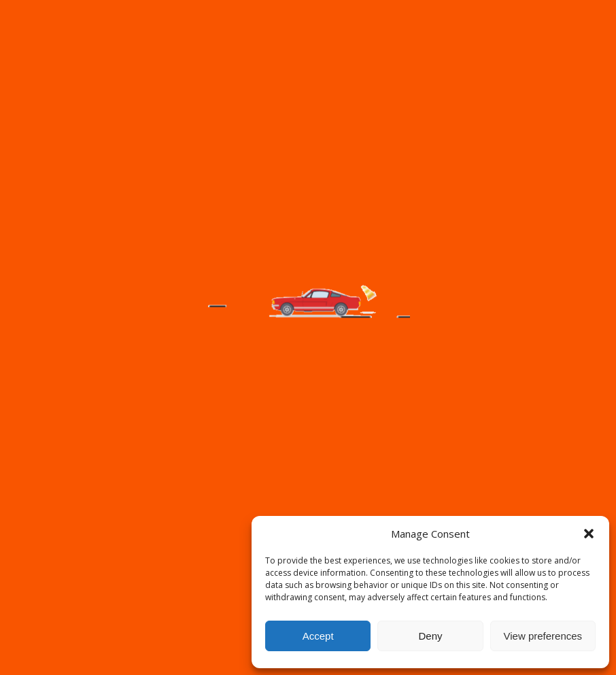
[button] (589, 534)
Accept (318, 636)
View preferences (543, 636)
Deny (430, 636)
